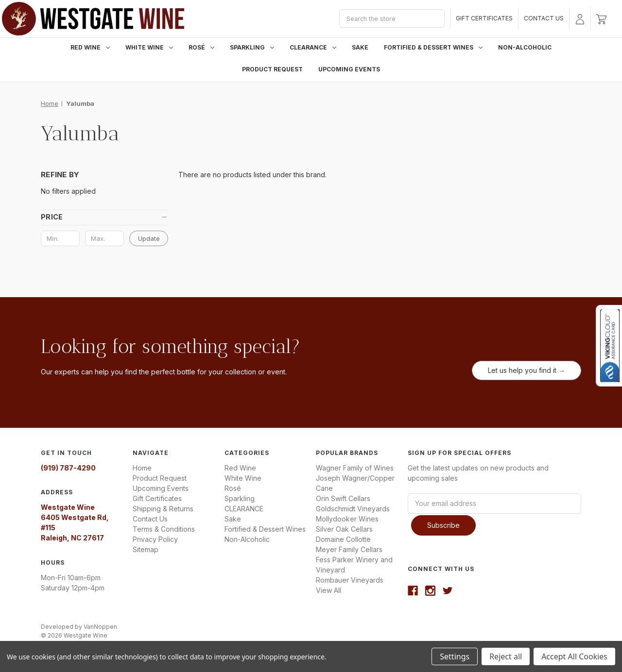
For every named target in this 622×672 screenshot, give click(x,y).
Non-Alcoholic (525, 47)
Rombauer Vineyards (350, 580)
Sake (360, 47)
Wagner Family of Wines (355, 468)
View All (328, 590)
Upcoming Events (349, 69)
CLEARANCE (313, 47)
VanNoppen (100, 625)
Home (142, 468)
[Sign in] (580, 18)
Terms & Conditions (164, 529)
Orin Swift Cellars (343, 498)
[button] (104, 217)
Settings (455, 656)
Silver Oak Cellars (344, 529)
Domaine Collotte (343, 539)
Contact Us (544, 18)
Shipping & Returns (163, 509)
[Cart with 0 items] (601, 18)
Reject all (506, 656)
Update (149, 238)
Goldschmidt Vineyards (353, 509)
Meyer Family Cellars (349, 549)
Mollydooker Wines (347, 519)
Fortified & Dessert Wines (433, 47)
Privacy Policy (155, 539)
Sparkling (252, 47)
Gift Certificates (484, 18)
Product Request (272, 69)
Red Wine (90, 47)
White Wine (149, 47)
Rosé (201, 47)
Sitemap (146, 549)
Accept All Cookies (574, 656)
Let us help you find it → (527, 370)
